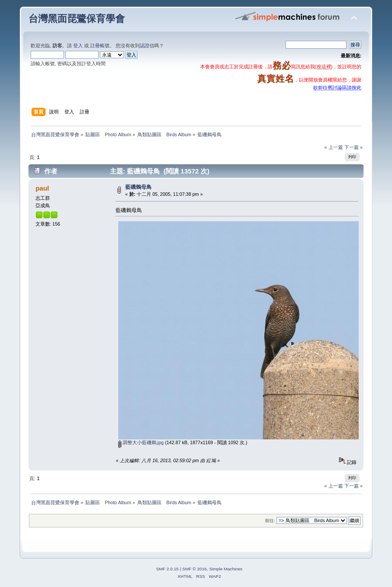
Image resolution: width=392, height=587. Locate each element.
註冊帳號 (100, 46)
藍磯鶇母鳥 (138, 187)
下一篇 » (353, 147)
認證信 (147, 46)
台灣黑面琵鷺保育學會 (77, 19)
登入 (78, 46)
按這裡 (324, 67)
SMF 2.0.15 (167, 569)
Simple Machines (226, 569)
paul (42, 188)
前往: (270, 521)
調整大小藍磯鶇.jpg (141, 442)
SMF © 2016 (194, 569)
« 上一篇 (333, 147)
